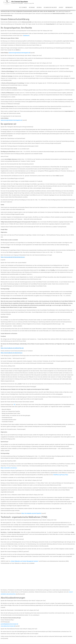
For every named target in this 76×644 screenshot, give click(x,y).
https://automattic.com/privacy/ (9, 468)
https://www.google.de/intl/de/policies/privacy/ (13, 257)
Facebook (39, 7)
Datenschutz (69, 7)
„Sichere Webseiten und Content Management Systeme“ (24, 561)
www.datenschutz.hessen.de (8, 626)
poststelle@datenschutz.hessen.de (9, 624)
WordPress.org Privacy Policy (61, 475)
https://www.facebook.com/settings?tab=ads (12, 348)
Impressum (26, 36)
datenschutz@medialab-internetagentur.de (19, 53)
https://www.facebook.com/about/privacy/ (12, 353)
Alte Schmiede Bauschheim (20, 2)
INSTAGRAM (32, 7)
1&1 (14, 405)
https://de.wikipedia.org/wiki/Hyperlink (31, 514)
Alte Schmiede (23, 7)
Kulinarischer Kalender (50, 7)
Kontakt (61, 7)
